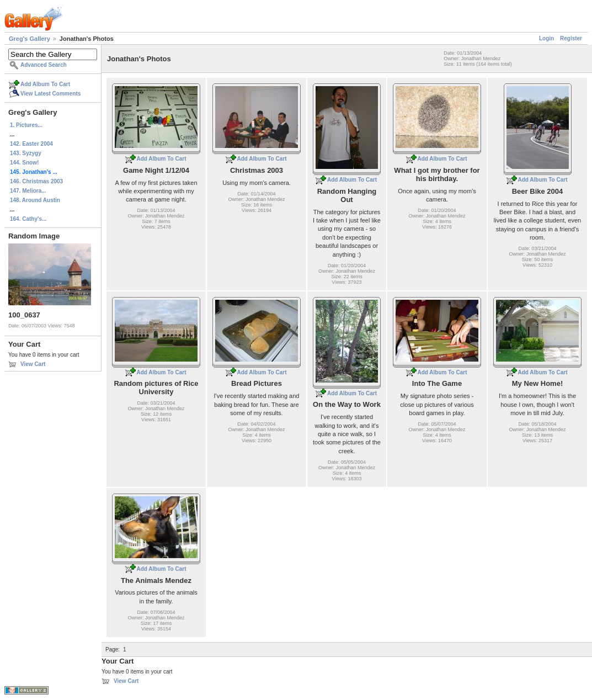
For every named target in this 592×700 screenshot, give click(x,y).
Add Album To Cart (45, 84)
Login (546, 38)
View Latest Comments (50, 94)
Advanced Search (44, 65)
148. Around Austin (35, 200)
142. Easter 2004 (31, 144)
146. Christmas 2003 (36, 181)
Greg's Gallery (30, 39)
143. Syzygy (26, 153)
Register (571, 38)
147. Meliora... (28, 191)
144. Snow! (24, 163)
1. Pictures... (26, 125)
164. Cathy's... (28, 219)
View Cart (33, 364)
